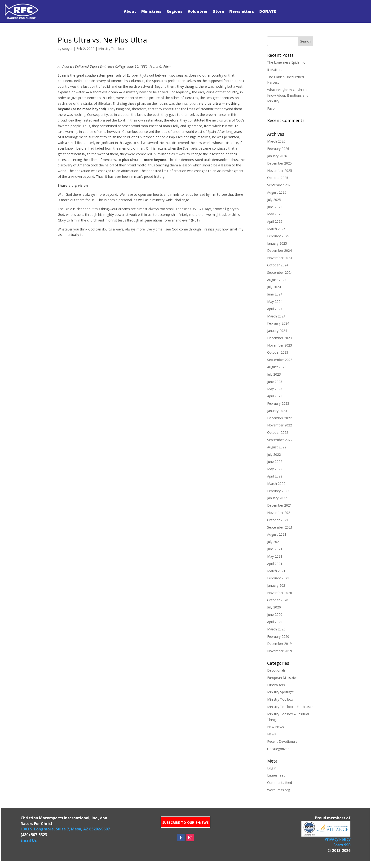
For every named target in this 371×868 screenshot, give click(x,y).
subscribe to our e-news (185, 822)
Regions (174, 11)
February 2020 (278, 636)
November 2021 (280, 513)
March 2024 (276, 316)
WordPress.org (278, 790)
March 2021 (276, 571)
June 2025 (275, 207)
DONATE (268, 11)
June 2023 (275, 382)
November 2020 (280, 593)
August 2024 (277, 280)
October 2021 (278, 520)
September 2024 (280, 272)
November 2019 (280, 651)
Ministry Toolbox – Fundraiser (290, 707)
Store (219, 11)
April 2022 (275, 476)
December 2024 (279, 250)
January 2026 (277, 156)
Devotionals (276, 670)
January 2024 (277, 331)
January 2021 (277, 585)
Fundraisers (276, 685)
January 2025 (277, 243)
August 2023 (277, 367)
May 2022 (275, 469)
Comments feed (280, 783)
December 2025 (279, 163)
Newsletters (242, 11)
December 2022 (279, 418)
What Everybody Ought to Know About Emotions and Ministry (288, 95)
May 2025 (275, 214)
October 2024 (278, 265)
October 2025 (278, 178)
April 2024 (275, 309)
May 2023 (275, 389)
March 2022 (276, 484)
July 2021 (274, 542)
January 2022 (277, 498)
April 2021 (275, 564)
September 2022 (280, 440)
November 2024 (280, 258)
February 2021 (278, 578)
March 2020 (276, 629)
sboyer (67, 49)
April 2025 (275, 221)
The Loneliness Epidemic (286, 62)
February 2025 (278, 236)
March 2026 (276, 141)
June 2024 (275, 294)
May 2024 (275, 302)
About (130, 11)
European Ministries (282, 678)
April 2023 (275, 396)
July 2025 (274, 200)
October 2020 (278, 600)
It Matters (275, 70)
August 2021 (277, 534)
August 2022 (277, 447)
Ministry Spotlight (280, 692)
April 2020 (275, 622)
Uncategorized (278, 749)
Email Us (29, 840)
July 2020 (274, 607)
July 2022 (274, 454)
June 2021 (275, 549)
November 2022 (280, 425)
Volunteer (198, 11)
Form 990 (342, 845)
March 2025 (276, 229)
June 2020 (275, 614)
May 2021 (275, 556)
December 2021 (279, 505)
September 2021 (280, 527)
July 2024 (274, 287)
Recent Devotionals (282, 741)
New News (276, 727)
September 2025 (280, 185)
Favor (272, 108)
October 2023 (278, 352)
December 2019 (279, 644)
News (272, 734)
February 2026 (278, 149)
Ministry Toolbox (111, 49)
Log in (272, 768)
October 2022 (278, 432)
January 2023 (277, 411)
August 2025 (277, 192)
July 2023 (274, 374)
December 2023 (279, 338)
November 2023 (280, 345)
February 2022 (278, 491)
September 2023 (280, 360)
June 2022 (275, 462)
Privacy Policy (338, 839)
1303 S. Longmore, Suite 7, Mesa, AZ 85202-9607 (65, 829)
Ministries (151, 11)
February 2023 (278, 403)
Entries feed (276, 775)
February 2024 (278, 323)
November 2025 (280, 171)
